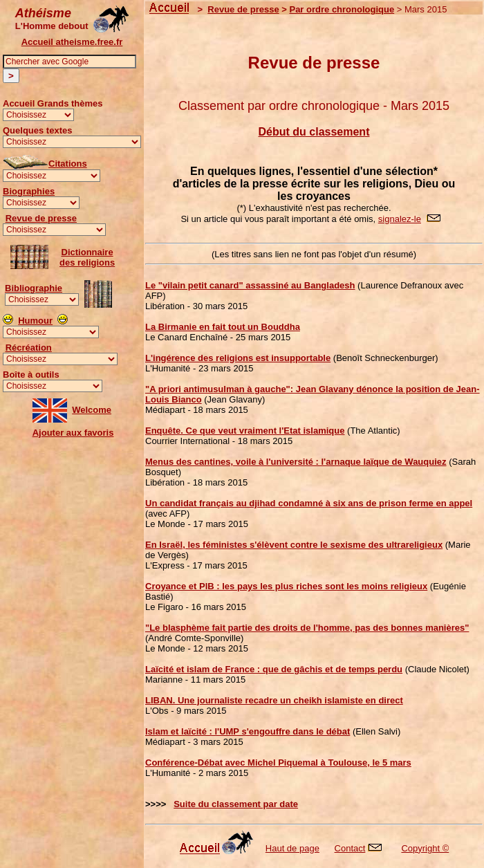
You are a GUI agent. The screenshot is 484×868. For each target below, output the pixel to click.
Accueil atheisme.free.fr (72, 42)
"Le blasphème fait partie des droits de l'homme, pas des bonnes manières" (307, 628)
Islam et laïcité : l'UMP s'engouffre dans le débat (248, 731)
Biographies (29, 191)
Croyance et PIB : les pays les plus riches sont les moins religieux (286, 586)
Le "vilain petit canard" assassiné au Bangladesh (250, 285)
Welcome (92, 410)
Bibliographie (34, 288)
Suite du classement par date (236, 804)
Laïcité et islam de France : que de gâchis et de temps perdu (274, 669)
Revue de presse (41, 218)
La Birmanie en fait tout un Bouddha (223, 327)
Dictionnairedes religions (87, 257)
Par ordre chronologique (342, 9)
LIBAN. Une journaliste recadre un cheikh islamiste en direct (274, 700)
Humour (35, 321)
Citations (68, 164)
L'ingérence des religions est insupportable (238, 358)
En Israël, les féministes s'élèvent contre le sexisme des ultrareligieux (294, 545)
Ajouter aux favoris (73, 433)
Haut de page (292, 848)
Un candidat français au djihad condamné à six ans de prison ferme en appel (309, 503)
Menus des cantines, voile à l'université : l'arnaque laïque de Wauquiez (296, 462)
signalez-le (400, 219)
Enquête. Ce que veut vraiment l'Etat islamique (245, 431)
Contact (350, 848)
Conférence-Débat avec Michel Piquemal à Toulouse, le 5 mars (278, 763)
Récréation (29, 348)
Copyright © (425, 848)
